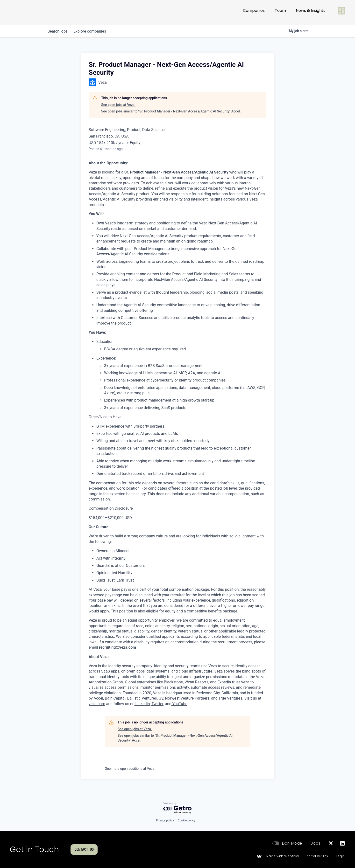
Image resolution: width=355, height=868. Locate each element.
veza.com (97, 704)
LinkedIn (142, 704)
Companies (254, 12)
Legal (341, 856)
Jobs (316, 843)
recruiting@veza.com (117, 647)
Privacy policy (165, 820)
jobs (59, 31)
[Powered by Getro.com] (177, 808)
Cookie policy (186, 820)
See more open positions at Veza (130, 769)
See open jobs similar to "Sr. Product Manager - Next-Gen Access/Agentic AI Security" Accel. (171, 111)
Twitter (157, 704)
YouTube (179, 704)
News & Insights (311, 12)
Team (280, 12)
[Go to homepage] (26, 13)
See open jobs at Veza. (118, 105)
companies (93, 31)
